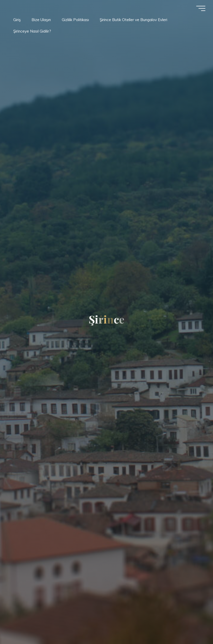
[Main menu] (201, 8)
